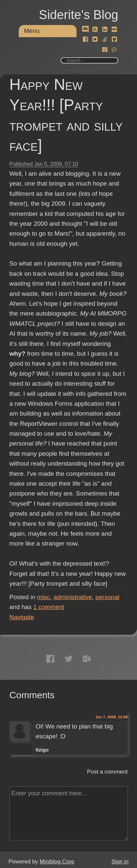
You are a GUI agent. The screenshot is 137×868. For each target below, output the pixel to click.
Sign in (120, 862)
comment (49, 607)
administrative (73, 597)
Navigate (22, 617)
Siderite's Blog (79, 15)
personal (107, 597)
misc (44, 597)
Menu (32, 31)
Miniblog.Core (57, 862)
